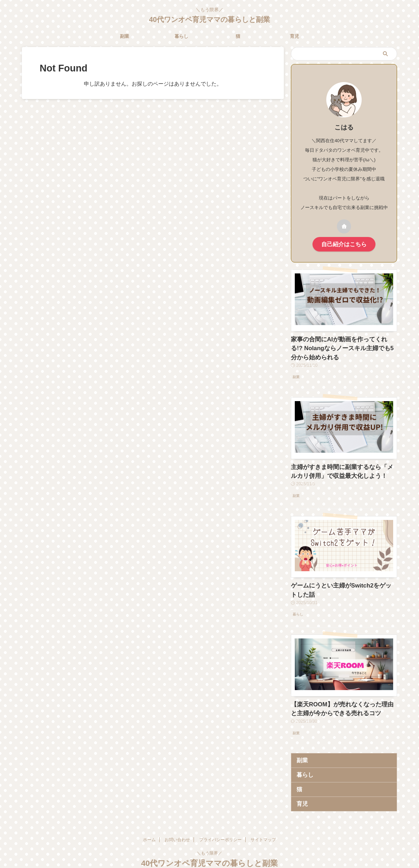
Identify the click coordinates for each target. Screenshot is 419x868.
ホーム (149, 822)
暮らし (181, 36)
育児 (294, 36)
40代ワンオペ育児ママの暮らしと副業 (209, 19)
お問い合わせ (177, 822)
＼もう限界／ (209, 835)
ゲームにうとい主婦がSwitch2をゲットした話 (343, 579)
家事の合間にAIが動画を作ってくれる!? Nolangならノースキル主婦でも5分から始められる (343, 345)
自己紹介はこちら (344, 244)
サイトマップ (263, 822)
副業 (125, 36)
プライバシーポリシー (220, 822)
